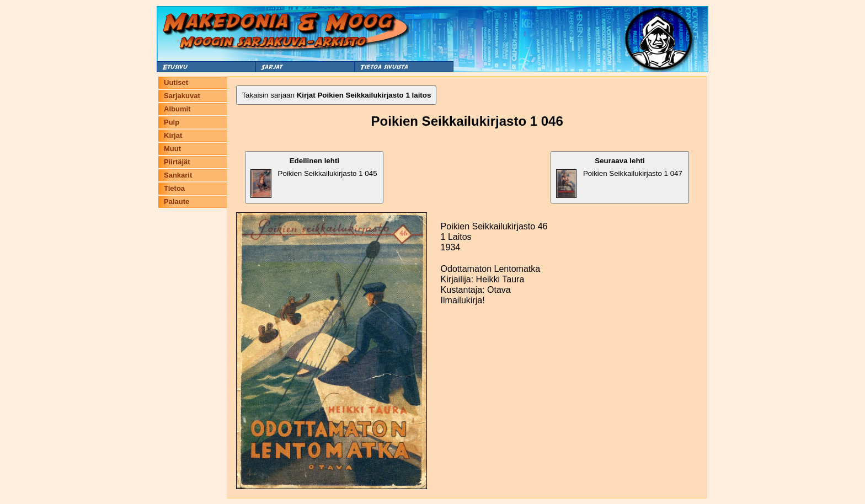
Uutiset (176, 82)
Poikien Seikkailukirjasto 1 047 (619, 177)
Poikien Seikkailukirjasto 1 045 (314, 177)
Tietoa (174, 188)
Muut (172, 149)
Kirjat (173, 135)
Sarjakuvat (182, 96)
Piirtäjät (177, 162)
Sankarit (178, 175)
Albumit (177, 109)
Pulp (172, 122)
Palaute (177, 202)
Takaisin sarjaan (336, 95)
